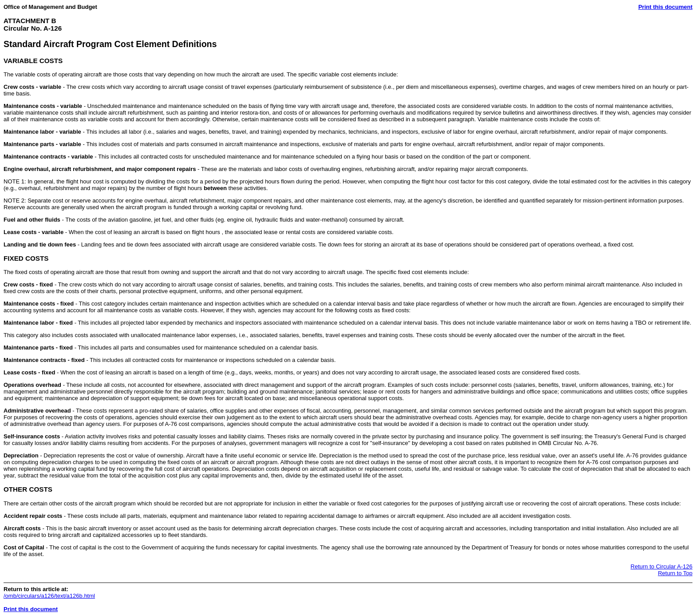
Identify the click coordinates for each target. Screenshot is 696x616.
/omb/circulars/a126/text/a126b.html (49, 596)
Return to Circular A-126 (662, 566)
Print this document (665, 7)
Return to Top (675, 573)
